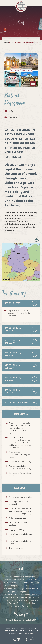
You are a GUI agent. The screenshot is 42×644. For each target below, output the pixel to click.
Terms (6, 631)
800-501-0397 (29, 634)
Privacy (13, 631)
